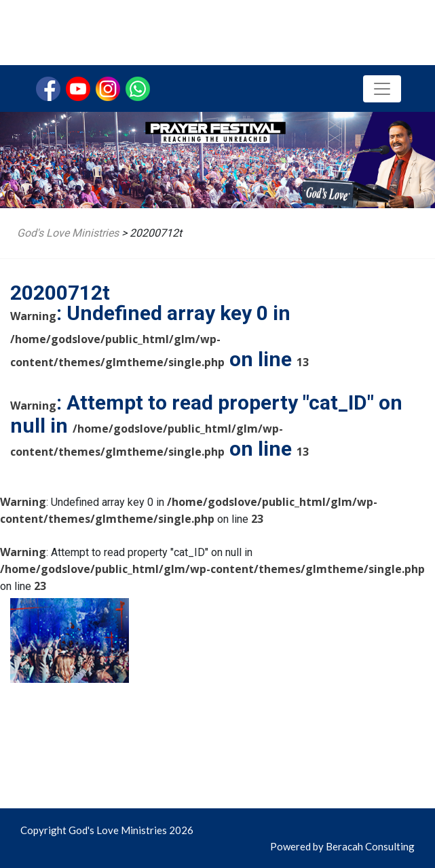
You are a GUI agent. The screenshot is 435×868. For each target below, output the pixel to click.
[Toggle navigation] (382, 89)
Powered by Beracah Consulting (342, 846)
